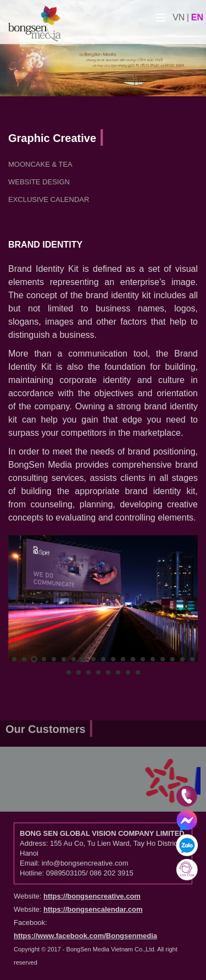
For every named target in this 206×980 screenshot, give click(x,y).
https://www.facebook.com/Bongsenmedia (85, 936)
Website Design (39, 182)
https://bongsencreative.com (92, 896)
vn (179, 17)
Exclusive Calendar (49, 199)
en (197, 17)
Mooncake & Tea (40, 164)
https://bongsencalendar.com (93, 909)
